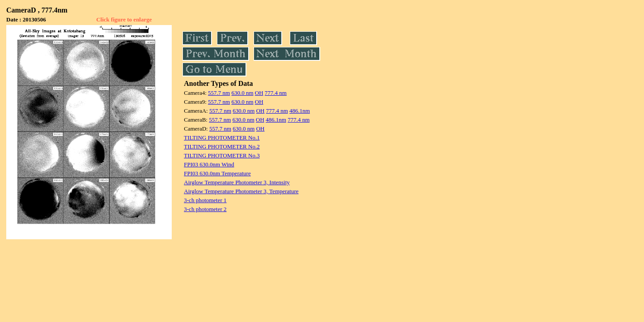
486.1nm (300, 111)
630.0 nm (242, 93)
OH (259, 93)
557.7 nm (219, 93)
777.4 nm (276, 93)
